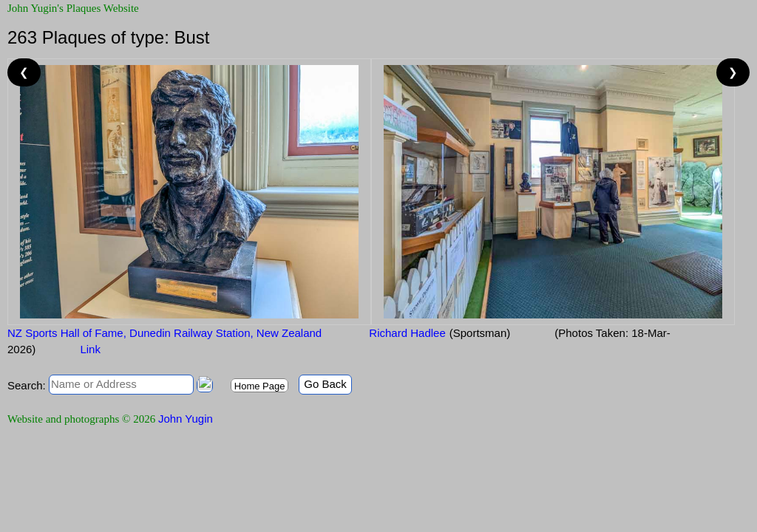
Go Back (325, 384)
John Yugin (186, 419)
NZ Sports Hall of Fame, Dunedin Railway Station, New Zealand (164, 333)
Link (90, 349)
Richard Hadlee (406, 333)
